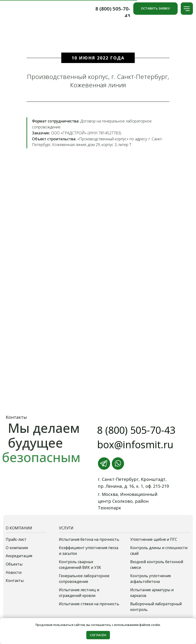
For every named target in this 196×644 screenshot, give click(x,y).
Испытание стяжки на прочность (89, 604)
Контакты (15, 581)
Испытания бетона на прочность (89, 539)
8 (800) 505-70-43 (136, 430)
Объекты (14, 564)
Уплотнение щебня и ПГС (154, 539)
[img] (28, 9)
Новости (14, 573)
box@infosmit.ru (135, 444)
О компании (17, 548)
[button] (187, 8)
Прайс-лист (16, 539)
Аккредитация (19, 556)
